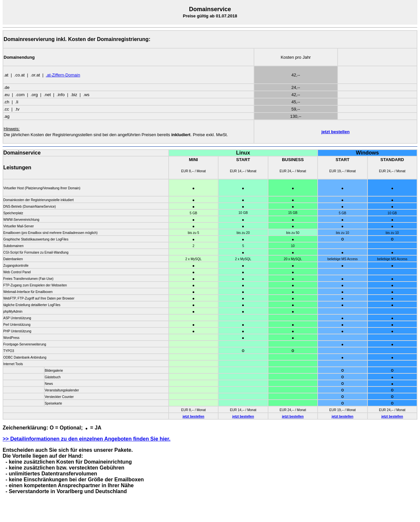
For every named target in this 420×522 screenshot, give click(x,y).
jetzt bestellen (335, 132)
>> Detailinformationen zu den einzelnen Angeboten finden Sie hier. (86, 439)
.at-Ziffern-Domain (63, 75)
